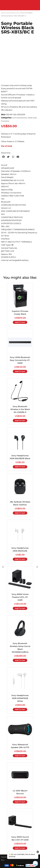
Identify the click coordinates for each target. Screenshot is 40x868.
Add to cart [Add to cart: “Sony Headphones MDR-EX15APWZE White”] (20, 709)
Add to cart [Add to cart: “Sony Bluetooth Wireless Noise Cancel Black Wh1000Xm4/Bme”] (20, 660)
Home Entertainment (13, 13)
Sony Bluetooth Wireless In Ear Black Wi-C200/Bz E (20, 409)
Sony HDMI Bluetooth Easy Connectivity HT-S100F (20, 360)
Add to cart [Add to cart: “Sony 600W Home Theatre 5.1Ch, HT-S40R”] (20, 608)
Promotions (5, 121)
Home (3, 13)
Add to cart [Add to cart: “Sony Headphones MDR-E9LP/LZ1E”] (20, 559)
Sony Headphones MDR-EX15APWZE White (20, 698)
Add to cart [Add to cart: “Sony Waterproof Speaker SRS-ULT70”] (20, 756)
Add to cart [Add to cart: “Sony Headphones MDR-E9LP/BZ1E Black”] (20, 467)
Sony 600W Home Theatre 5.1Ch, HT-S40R (20, 597)
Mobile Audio (32, 118)
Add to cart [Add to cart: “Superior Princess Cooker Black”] (20, 322)
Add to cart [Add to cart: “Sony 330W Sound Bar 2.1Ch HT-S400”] (20, 848)
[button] (3, 157)
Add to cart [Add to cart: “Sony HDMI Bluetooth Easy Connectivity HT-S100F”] (20, 371)
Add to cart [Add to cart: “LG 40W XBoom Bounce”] (20, 802)
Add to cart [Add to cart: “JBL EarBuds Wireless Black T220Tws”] (20, 513)
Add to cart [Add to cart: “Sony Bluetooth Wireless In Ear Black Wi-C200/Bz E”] (20, 421)
